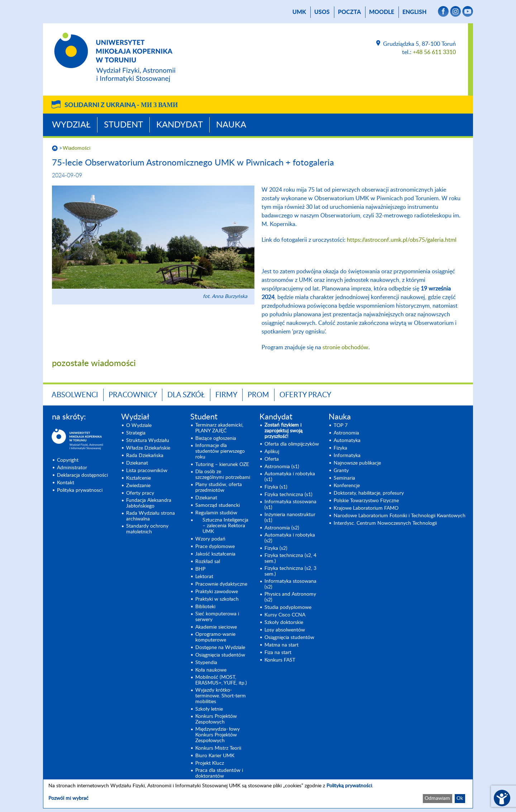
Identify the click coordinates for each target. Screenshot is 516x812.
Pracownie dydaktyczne (221, 584)
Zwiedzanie (138, 486)
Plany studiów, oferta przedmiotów (219, 487)
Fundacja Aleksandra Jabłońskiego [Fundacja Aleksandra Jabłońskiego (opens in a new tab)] (149, 503)
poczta (349, 12)
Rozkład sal (208, 562)
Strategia (136, 433)
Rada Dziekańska (145, 456)
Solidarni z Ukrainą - (121, 105)
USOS (322, 12)
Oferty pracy (305, 395)
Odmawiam (437, 798)
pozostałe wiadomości (94, 364)
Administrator (72, 468)
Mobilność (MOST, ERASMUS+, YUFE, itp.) (221, 680)
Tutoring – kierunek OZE (222, 465)
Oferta (272, 459)
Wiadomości (77, 148)
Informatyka (347, 456)
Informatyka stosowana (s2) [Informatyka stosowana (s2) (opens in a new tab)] (290, 584)
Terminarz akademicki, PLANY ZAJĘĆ (219, 428)
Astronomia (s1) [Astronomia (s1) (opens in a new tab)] (282, 467)
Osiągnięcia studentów (220, 655)
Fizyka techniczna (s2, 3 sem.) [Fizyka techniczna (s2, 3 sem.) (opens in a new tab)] (290, 571)
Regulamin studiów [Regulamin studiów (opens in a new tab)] (216, 513)
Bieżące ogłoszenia (216, 438)
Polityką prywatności (349, 786)
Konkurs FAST (280, 660)
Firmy (226, 395)
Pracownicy (133, 395)
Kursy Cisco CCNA (285, 615)
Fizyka (340, 448)
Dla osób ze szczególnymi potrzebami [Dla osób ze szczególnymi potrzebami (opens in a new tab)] (223, 475)
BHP (200, 569)
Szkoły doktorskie (284, 623)
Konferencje (347, 486)
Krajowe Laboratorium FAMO (366, 508)
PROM (258, 395)
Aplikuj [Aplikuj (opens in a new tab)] (272, 452)
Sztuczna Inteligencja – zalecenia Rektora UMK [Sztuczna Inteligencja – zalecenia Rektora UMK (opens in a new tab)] (225, 526)
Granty (341, 471)
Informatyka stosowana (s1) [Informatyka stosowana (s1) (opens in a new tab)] (290, 505)
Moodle (382, 12)
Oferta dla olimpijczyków (292, 444)
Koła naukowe (211, 670)
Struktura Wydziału (148, 441)
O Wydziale (139, 426)
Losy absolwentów (285, 630)
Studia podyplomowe (288, 607)
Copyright (68, 460)
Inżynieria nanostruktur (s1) (290, 518)
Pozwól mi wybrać (68, 798)
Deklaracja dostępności (82, 475)
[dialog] (258, 794)
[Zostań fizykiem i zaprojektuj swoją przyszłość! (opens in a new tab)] (292, 431)
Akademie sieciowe (216, 627)
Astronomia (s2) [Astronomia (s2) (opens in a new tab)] (282, 528)
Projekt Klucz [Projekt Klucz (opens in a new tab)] (210, 763)
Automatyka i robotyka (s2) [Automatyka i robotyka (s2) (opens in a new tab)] (290, 538)
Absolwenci (75, 395)
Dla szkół (186, 395)
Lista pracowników (147, 471)
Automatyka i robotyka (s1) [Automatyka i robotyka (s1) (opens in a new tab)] (290, 477)
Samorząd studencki (218, 505)
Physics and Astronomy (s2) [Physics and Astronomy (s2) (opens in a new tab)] (290, 597)
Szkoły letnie (209, 709)
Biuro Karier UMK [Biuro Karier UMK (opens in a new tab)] (215, 756)
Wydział (71, 125)
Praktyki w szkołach (217, 599)
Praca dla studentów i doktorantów (219, 773)
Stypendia (206, 663)
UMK (299, 12)
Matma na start (281, 645)
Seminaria (344, 478)
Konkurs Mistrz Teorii (218, 748)
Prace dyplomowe (215, 547)
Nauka (231, 125)
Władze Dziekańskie (148, 448)
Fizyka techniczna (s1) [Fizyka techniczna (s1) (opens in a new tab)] (288, 495)
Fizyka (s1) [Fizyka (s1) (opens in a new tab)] (276, 487)
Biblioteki (205, 607)
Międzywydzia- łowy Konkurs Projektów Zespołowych (218, 735)
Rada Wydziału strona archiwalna (150, 516)
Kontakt (66, 483)
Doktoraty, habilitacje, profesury (369, 493)
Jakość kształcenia (215, 554)
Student (123, 125)
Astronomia (346, 433)
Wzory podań (210, 539)
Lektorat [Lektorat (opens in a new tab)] (204, 577)
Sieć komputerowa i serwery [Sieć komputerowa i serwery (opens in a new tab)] (217, 617)
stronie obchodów (345, 347)
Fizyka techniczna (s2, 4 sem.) (290, 558)
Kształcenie (138, 478)
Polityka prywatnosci (80, 490)
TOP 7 (341, 426)
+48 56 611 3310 (434, 52)
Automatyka (347, 441)
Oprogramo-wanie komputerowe (215, 637)
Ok (460, 798)
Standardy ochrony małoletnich (147, 529)
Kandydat (180, 125)
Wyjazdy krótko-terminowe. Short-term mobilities (221, 696)
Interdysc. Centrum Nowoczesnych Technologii (385, 523)
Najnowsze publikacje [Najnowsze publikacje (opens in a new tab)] (357, 463)
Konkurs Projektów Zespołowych (216, 719)
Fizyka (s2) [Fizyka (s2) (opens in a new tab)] (276, 548)
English (414, 12)
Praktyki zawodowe (217, 592)
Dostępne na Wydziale (220, 648)
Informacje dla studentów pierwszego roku (220, 451)
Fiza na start (278, 653)
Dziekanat (137, 463)
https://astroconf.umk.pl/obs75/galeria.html (402, 240)
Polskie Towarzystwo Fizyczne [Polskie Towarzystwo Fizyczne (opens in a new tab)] (366, 501)
